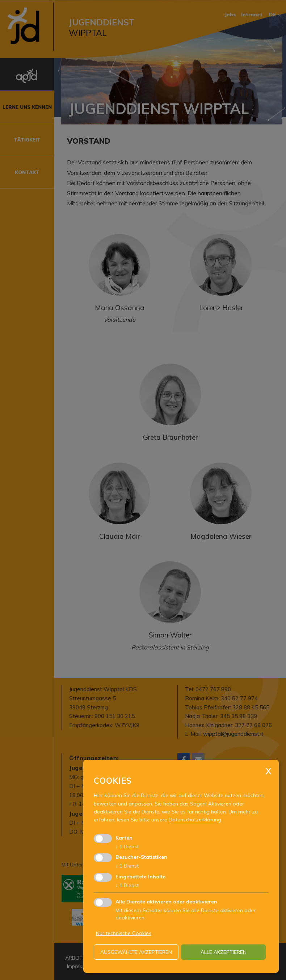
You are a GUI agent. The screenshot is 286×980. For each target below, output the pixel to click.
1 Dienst (127, 846)
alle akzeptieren (224, 952)
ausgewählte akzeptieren (136, 952)
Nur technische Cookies (124, 933)
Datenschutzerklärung (195, 820)
